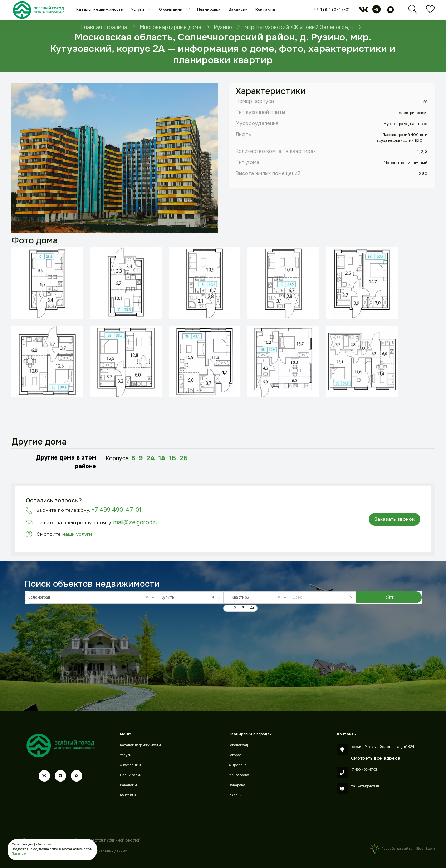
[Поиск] (413, 12)
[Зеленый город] (38, 10)
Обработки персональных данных (98, 851)
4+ (252, 608)
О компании (171, 9)
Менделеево (239, 775)
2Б (184, 458)
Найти (389, 597)
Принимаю (19, 854)
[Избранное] (430, 12)
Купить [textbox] (189, 597)
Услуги (138, 9)
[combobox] (91, 597)
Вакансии (238, 9)
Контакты (265, 9)
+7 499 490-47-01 (332, 9)
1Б (173, 458)
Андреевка (237, 765)
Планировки (209, 9)
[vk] (364, 11)
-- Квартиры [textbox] (255, 597)
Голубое (235, 755)
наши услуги (77, 534)
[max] (391, 11)
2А (151, 458)
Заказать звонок (394, 519)
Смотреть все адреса (376, 758)
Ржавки (235, 795)
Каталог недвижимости (100, 9)
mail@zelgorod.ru (136, 522)
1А (162, 458)
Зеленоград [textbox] (90, 597)
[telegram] (376, 11)
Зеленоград (238, 745)
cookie (47, 845)
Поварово (237, 785)
